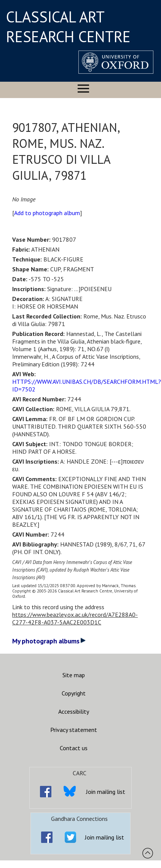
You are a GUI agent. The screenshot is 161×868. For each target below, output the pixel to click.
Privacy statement (74, 730)
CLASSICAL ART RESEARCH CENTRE (68, 27)
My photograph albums (49, 641)
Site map (74, 675)
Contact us (74, 748)
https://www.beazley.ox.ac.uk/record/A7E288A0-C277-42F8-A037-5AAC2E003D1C (75, 618)
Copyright (74, 693)
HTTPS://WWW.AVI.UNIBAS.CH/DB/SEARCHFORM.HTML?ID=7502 (87, 385)
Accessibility (74, 711)
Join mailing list (106, 792)
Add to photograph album (47, 213)
